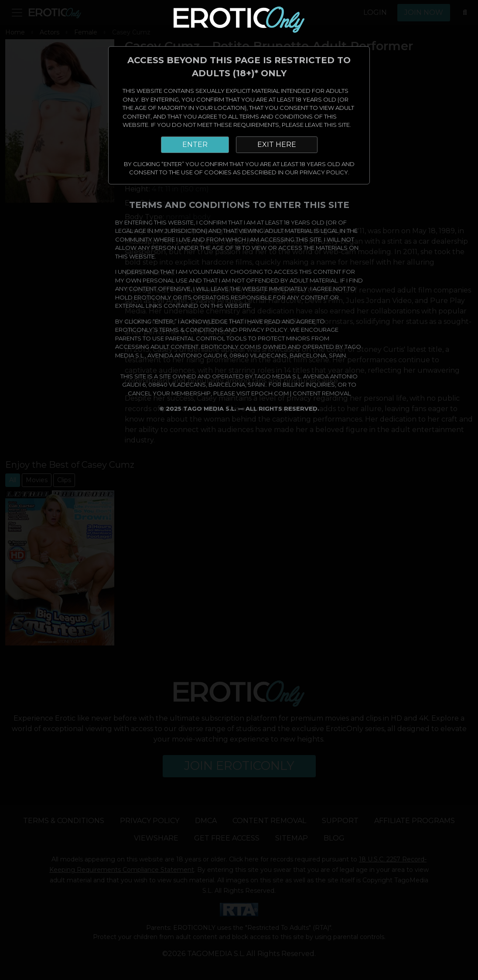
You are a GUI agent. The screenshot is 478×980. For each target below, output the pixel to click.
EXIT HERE (277, 145)
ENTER (195, 145)
